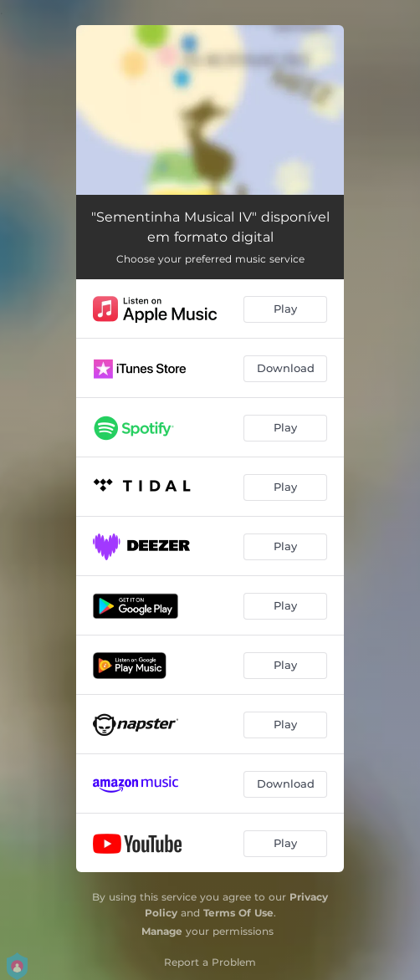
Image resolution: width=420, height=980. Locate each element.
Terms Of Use (238, 913)
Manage (162, 931)
